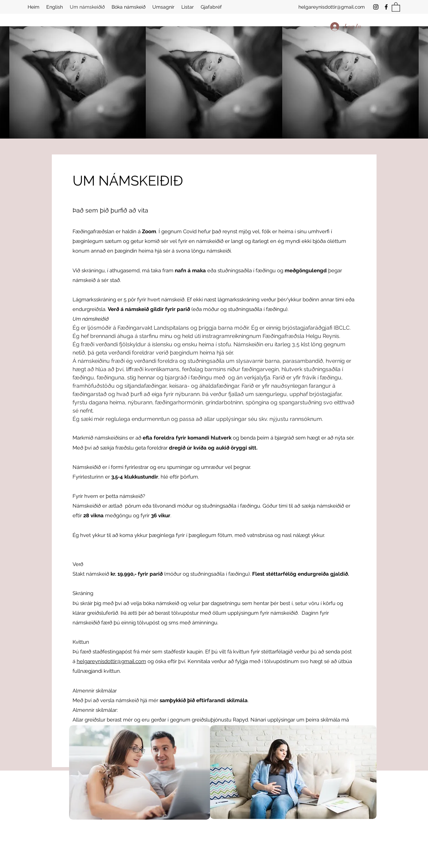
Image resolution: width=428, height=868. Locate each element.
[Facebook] (386, 7)
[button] (396, 7)
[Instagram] (376, 7)
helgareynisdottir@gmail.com (332, 7)
